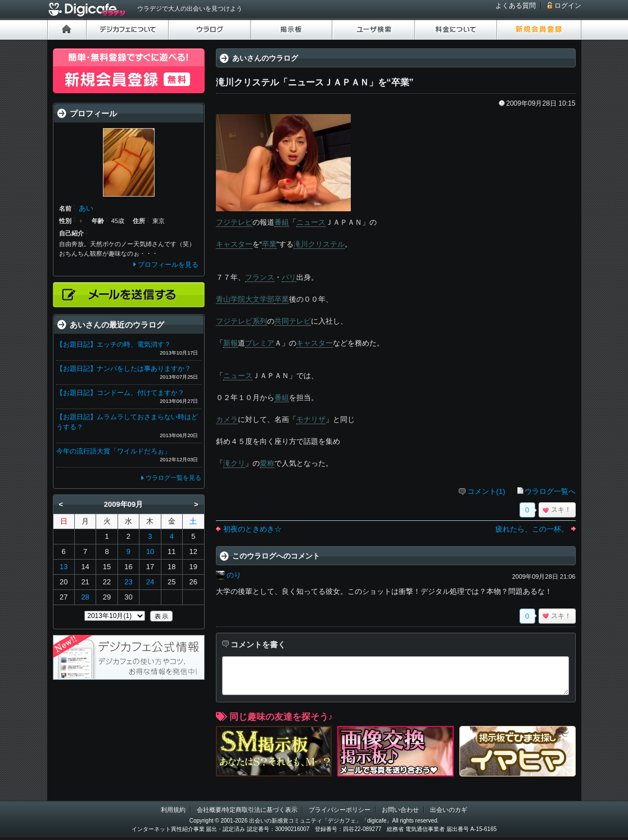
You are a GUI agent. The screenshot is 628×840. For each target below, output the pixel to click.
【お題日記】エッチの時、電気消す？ (114, 344)
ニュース (311, 222)
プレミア (260, 343)
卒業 (269, 244)
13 (64, 567)
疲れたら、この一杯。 (532, 529)
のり (234, 575)
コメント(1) (486, 491)
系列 (260, 321)
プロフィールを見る (168, 265)
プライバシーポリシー (340, 810)
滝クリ (234, 463)
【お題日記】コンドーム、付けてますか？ (120, 393)
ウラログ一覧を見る (173, 478)
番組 (282, 222)
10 (150, 551)
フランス (260, 277)
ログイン (568, 6)
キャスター (234, 244)
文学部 (263, 299)
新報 (231, 343)
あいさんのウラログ (265, 58)
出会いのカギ (449, 810)
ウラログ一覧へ (550, 491)
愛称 (267, 463)
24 (150, 582)
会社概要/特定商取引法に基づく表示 (247, 810)
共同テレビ (293, 321)
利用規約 (173, 810)
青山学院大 (234, 299)
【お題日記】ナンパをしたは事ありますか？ (124, 369)
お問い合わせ (400, 810)
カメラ (227, 419)
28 (85, 597)
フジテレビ (234, 222)
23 (128, 582)
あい (86, 208)
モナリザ (311, 419)
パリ (289, 277)
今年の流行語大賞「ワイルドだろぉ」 (114, 451)
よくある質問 (516, 6)
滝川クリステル (319, 244)
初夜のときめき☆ (252, 529)
